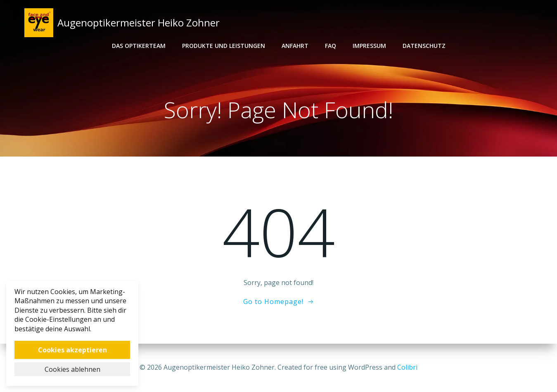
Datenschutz (424, 46)
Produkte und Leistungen (224, 46)
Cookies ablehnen (72, 369)
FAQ (331, 46)
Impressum (369, 46)
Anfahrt (295, 46)
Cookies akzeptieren (72, 350)
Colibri (407, 367)
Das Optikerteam (139, 46)
